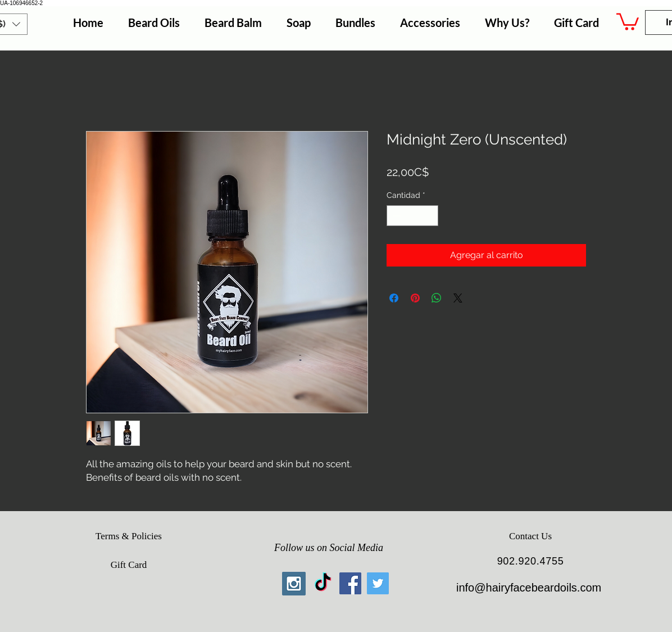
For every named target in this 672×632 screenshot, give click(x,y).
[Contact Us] (530, 536)
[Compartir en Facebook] (394, 298)
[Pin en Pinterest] (415, 298)
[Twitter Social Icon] (378, 583)
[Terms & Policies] (129, 536)
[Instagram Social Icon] (294, 584)
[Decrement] (395, 216)
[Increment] (430, 216)
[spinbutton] (412, 216)
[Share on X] (458, 298)
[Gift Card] (129, 565)
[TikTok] (323, 583)
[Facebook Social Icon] (350, 583)
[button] (628, 21)
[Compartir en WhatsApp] (437, 298)
